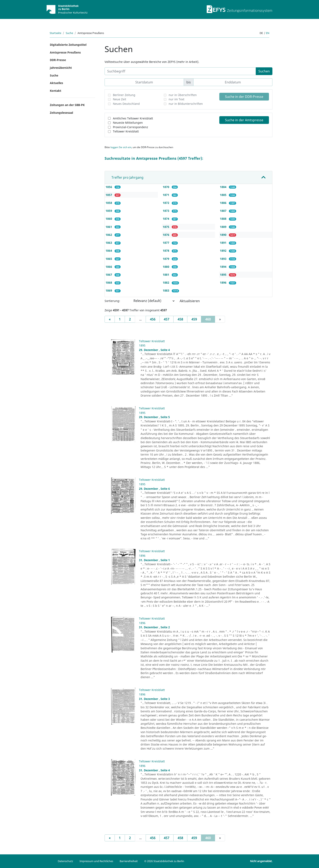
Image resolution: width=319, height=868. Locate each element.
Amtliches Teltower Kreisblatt (133, 118)
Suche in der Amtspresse (244, 120)
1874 (166, 219)
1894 (224, 267)
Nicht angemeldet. (261, 861)
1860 (109, 219)
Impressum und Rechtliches (96, 861)
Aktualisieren (190, 301)
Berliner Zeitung (124, 95)
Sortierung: (112, 301)
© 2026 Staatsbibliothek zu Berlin (164, 861)
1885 (224, 195)
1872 (166, 203)
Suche (69, 33)
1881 (166, 275)
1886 (224, 203)
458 (180, 319)
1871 (166, 195)
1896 (224, 283)
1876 (166, 235)
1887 (224, 211)
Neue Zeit (120, 99)
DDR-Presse (58, 60)
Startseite (55, 33)
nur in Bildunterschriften (186, 104)
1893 (224, 259)
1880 (166, 267)
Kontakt (56, 91)
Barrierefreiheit (129, 861)
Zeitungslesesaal (61, 113)
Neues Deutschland (126, 104)
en (268, 33)
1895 (224, 275)
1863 (109, 243)
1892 (224, 251)
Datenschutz (65, 861)
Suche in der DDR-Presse (244, 97)
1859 (109, 211)
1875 (166, 227)
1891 (224, 243)
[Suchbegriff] (180, 71)
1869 (109, 290)
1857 (109, 195)
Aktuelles (56, 83)
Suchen (264, 71)
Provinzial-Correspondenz (131, 127)
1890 (224, 235)
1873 (166, 211)
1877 (166, 243)
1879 (166, 259)
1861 (109, 227)
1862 (109, 235)
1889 (224, 227)
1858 (109, 203)
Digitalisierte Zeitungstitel (68, 45)
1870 (166, 187)
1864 (109, 251)
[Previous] (110, 319)
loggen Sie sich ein (121, 147)
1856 (109, 187)
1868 (109, 283)
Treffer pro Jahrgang (127, 177)
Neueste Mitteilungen (128, 123)
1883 (166, 290)
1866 (109, 267)
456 (153, 319)
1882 (166, 283)
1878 (166, 251)
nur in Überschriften (183, 95)
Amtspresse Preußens (65, 52)
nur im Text (176, 99)
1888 (224, 219)
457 (167, 319)
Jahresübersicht (61, 68)
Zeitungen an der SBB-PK (67, 105)
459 (194, 319)
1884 (224, 187)
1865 (109, 259)
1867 (109, 275)
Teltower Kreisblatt (126, 131)
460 (210, 319)
